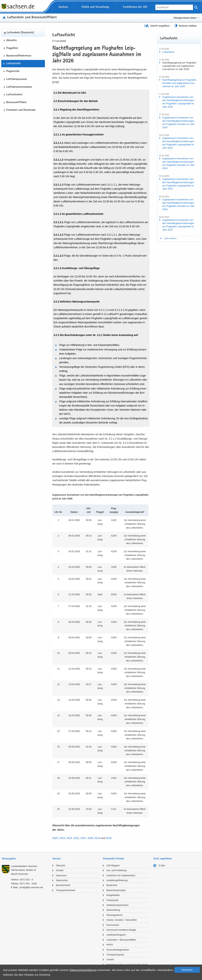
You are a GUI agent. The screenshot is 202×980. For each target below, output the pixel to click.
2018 (109, 838)
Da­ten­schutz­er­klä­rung (83, 970)
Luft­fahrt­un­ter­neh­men (19, 87)
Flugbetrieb (13, 71)
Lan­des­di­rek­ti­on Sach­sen (24, 866)
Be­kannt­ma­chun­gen (116, 890)
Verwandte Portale (113, 859)
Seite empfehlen (163, 859)
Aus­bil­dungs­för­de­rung (117, 880)
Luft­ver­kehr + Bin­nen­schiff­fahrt (121, 940)
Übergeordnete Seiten (185, 18)
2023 (69, 838)
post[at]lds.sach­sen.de (31, 887)
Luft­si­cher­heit (14, 95)
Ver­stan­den (187, 970)
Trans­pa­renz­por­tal (115, 955)
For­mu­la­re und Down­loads (21, 110)
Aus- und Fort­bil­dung (116, 870)
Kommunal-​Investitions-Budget (121, 930)
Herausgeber (9, 859)
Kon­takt (60, 870)
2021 (83, 838)
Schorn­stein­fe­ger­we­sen (118, 950)
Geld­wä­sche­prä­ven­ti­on (117, 905)
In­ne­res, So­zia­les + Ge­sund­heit (122, 920)
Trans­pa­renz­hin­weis (66, 890)
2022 (76, 838)
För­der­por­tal (112, 900)
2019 (97, 838)
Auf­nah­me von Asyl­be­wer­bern (121, 875)
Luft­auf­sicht (13, 64)
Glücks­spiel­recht (114, 915)
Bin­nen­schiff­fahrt (16, 103)
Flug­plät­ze (12, 48)
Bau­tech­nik (112, 885)
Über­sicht (61, 866)
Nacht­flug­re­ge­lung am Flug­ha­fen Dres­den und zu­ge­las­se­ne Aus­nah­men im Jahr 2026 (179, 83)
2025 (55, 838)
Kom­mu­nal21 (113, 925)
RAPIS (110, 945)
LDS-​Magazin (113, 866)
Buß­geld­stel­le (113, 895)
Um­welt (110, 960)
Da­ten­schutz (62, 880)
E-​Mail (162, 866)
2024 (62, 838)
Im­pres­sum (61, 875)
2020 (90, 838)
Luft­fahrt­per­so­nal (16, 79)
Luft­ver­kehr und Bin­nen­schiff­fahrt (32, 18)
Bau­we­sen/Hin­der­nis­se (19, 56)
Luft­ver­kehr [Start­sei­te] (20, 33)
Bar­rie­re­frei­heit (63, 885)
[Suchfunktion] (174, 7)
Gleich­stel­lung (113, 910)
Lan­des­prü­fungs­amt (116, 935)
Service (57, 859)
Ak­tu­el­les (12, 41)
